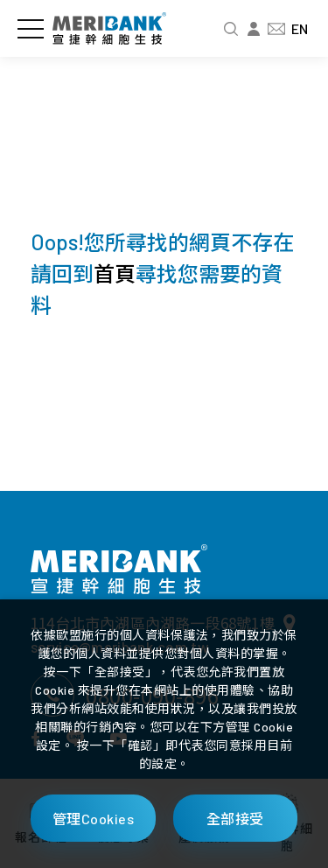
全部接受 (235, 819)
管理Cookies (94, 819)
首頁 (115, 273)
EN (300, 28)
